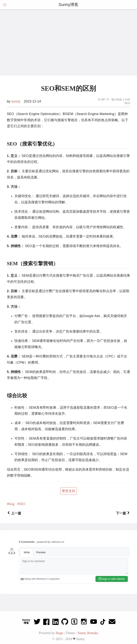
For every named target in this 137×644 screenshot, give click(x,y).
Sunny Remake (88, 633)
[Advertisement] (68, 48)
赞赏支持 (68, 491)
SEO (127, 103)
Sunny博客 (68, 5)
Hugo (60, 633)
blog (12, 504)
